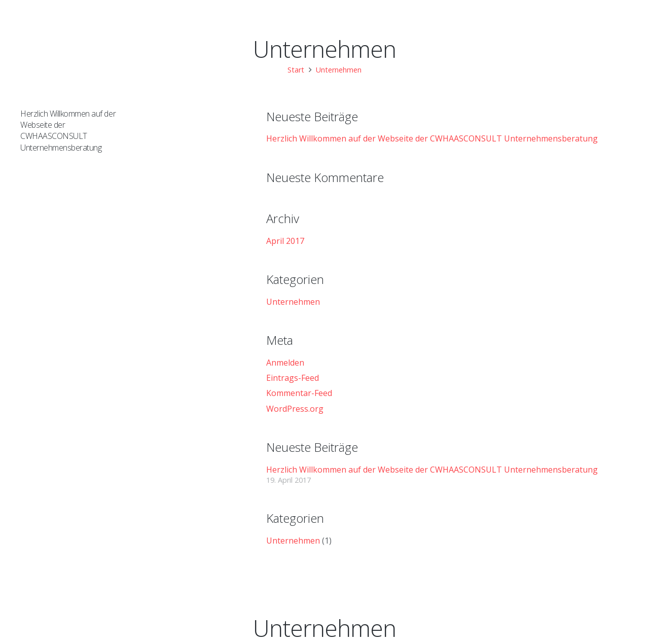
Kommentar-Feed (299, 393)
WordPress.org (295, 409)
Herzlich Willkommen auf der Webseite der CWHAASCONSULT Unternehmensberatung (68, 131)
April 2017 (285, 241)
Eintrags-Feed (293, 378)
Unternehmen (293, 302)
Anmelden (285, 363)
